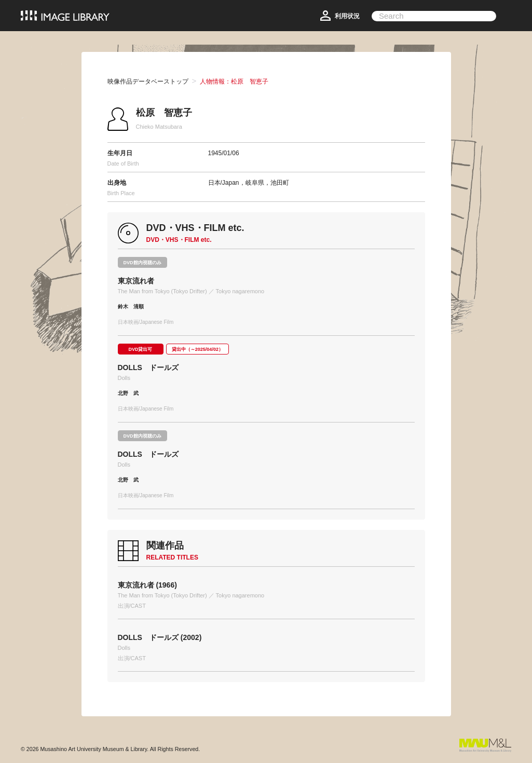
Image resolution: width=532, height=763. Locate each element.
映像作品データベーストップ (148, 81)
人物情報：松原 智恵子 (234, 81)
